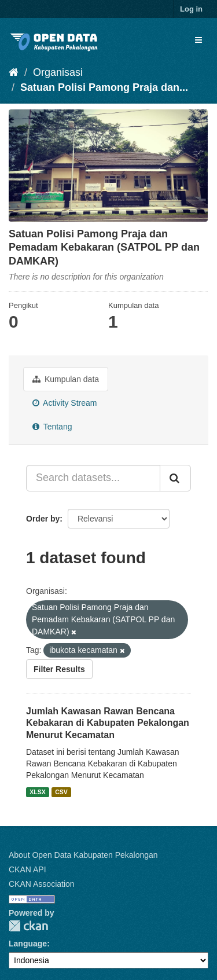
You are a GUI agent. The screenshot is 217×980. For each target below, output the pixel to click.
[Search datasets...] (93, 478)
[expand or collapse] (198, 40)
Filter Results (59, 669)
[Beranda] (14, 72)
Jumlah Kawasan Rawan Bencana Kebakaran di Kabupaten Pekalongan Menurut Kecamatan (108, 723)
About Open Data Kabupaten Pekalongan (83, 855)
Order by (43, 519)
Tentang (52, 427)
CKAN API (27, 869)
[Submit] (175, 478)
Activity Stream (65, 403)
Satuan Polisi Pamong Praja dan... (104, 87)
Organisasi (58, 72)
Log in (191, 9)
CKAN (28, 926)
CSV (61, 792)
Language (28, 944)
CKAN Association (42, 884)
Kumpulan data (66, 379)
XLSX (37, 792)
